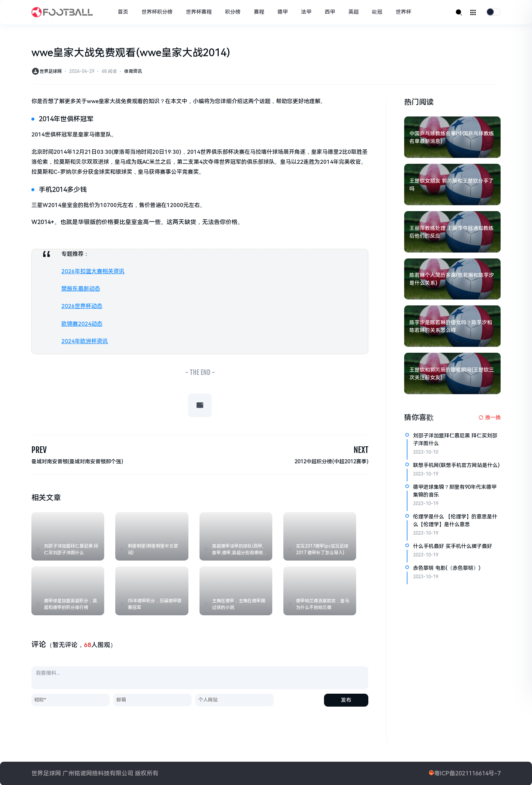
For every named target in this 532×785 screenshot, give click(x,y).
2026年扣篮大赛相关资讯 (93, 271)
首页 (123, 12)
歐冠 (377, 12)
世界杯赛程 (199, 12)
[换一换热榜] (490, 417)
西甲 (330, 12)
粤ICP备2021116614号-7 (467, 773)
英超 (354, 12)
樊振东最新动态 (81, 289)
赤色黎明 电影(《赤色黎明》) (447, 568)
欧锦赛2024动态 (82, 324)
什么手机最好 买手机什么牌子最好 (453, 546)
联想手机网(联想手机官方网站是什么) (456, 465)
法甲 (306, 12)
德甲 (283, 12)
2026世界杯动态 (82, 306)
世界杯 (403, 12)
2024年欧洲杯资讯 (85, 341)
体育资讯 (133, 71)
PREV (39, 450)
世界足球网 (51, 71)
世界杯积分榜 (157, 12)
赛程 (259, 12)
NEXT (361, 450)
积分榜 (233, 12)
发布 (346, 700)
